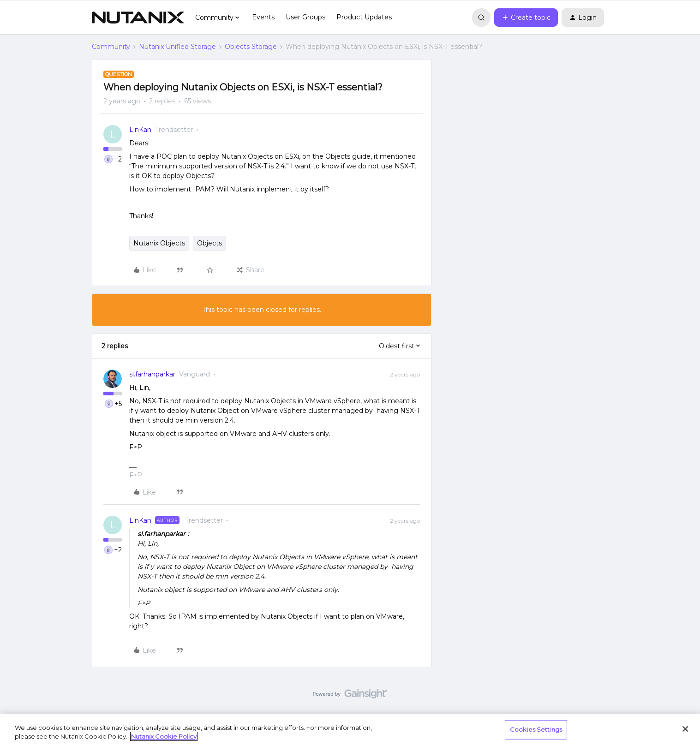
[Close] (685, 729)
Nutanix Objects (159, 243)
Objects (209, 243)
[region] (350, 730)
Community (111, 47)
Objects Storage (251, 47)
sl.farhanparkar (152, 374)
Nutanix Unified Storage (177, 47)
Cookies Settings (536, 729)
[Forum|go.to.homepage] (138, 18)
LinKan (140, 130)
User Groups (305, 17)
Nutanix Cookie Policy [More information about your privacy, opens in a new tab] (164, 736)
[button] (526, 18)
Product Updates (364, 17)
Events (263, 17)
